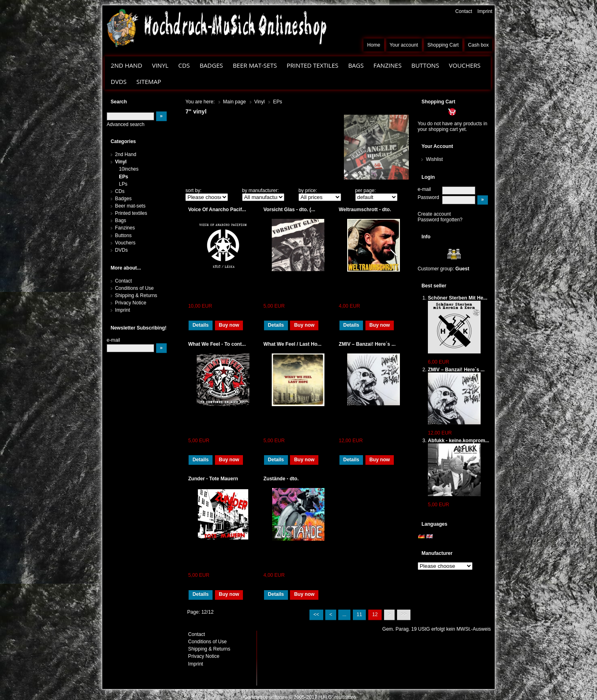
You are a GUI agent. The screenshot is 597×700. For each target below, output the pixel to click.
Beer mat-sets (255, 65)
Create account (434, 214)
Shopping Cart (443, 45)
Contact (464, 11)
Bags (356, 65)
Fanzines (388, 65)
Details (201, 325)
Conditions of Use (134, 288)
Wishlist (434, 159)
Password (428, 197)
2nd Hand (127, 65)
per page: (366, 191)
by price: (308, 191)
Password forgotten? (440, 220)
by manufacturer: (261, 191)
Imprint (485, 11)
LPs (123, 184)
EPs (123, 177)
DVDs (119, 81)
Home (374, 45)
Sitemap (149, 81)
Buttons (425, 65)
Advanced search (126, 124)
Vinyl (160, 65)
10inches (129, 169)
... (344, 614)
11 (359, 614)
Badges (211, 65)
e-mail (424, 189)
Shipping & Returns (136, 295)
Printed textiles (313, 65)
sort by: (193, 191)
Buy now (229, 325)
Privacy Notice (131, 303)
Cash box (478, 45)
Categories (123, 141)
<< (316, 614)
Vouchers (465, 65)
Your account (404, 45)
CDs (184, 65)
